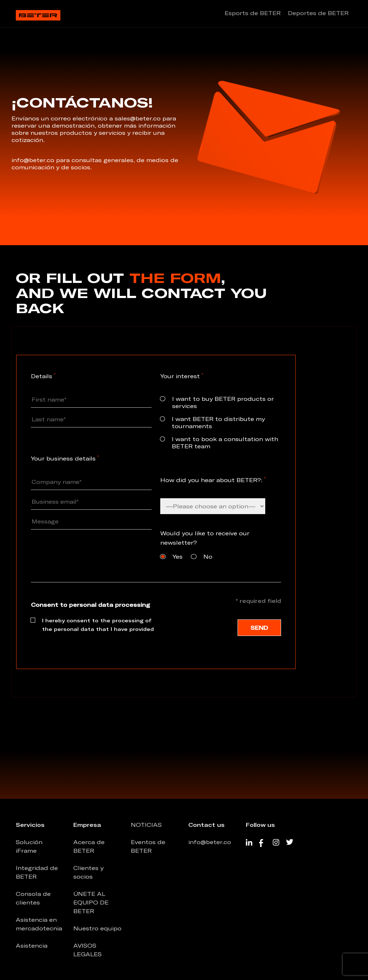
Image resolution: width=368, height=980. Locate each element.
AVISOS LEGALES (88, 950)
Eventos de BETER (148, 846)
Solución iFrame (29, 846)
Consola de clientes (33, 898)
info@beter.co (210, 842)
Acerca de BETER (89, 846)
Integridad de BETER (37, 872)
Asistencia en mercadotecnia (39, 924)
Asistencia (32, 945)
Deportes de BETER (318, 13)
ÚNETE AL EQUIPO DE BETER (91, 902)
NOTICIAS (146, 825)
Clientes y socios (88, 872)
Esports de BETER (253, 13)
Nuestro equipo (97, 928)
